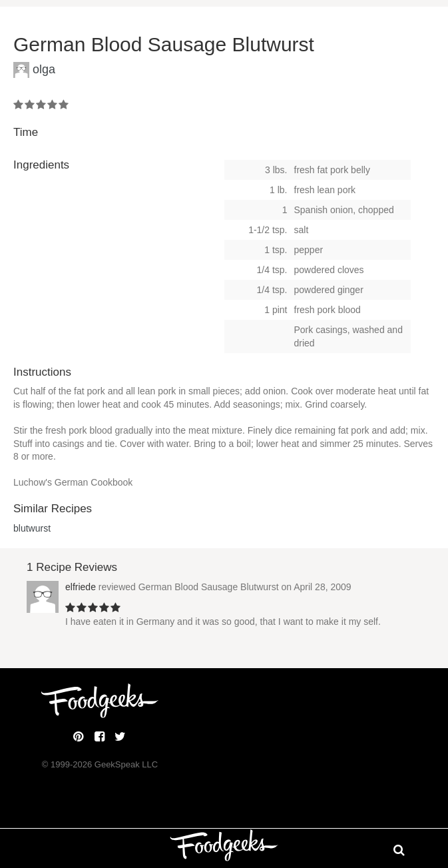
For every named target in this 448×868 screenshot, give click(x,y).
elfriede (81, 587)
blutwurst (32, 528)
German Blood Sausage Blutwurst (209, 587)
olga (44, 69)
